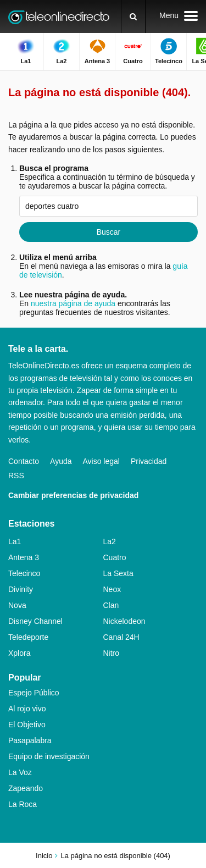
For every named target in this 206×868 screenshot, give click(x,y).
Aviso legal (101, 461)
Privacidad (149, 461)
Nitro (112, 653)
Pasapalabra (30, 740)
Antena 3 (24, 557)
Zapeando (26, 788)
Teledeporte (28, 637)
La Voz (20, 772)
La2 (110, 541)
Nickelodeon (124, 621)
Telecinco (24, 573)
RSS (16, 476)
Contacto (24, 461)
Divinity (21, 589)
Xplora (19, 653)
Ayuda (61, 461)
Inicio (44, 856)
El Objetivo (27, 725)
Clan (111, 605)
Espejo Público (34, 693)
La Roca (23, 804)
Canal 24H (121, 637)
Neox (112, 589)
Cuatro (115, 557)
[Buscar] (133, 16)
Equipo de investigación (49, 756)
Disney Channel (35, 621)
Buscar (109, 232)
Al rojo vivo (27, 709)
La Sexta (118, 573)
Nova (17, 605)
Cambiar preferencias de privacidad (73, 495)
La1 (15, 541)
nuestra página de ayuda (73, 303)
